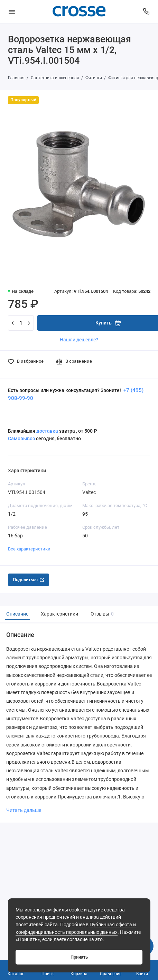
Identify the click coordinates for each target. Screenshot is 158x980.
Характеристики (59, 614)
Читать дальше (24, 810)
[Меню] (12, 12)
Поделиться (29, 580)
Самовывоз (21, 439)
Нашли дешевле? (79, 340)
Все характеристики (29, 549)
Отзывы (101, 614)
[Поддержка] (147, 12)
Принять (79, 957)
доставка (47, 431)
